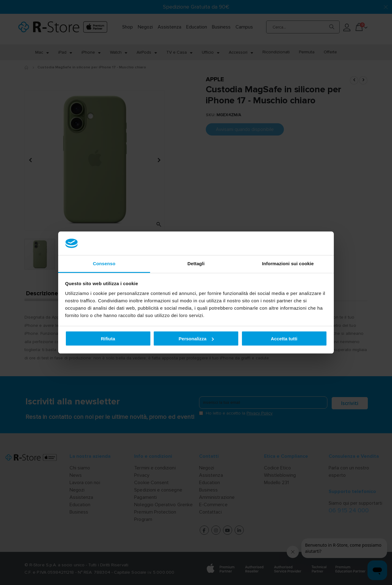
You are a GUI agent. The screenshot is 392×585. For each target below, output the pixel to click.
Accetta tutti (284, 339)
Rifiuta (108, 339)
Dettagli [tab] (196, 264)
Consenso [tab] (104, 264)
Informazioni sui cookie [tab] (288, 264)
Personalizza (196, 339)
